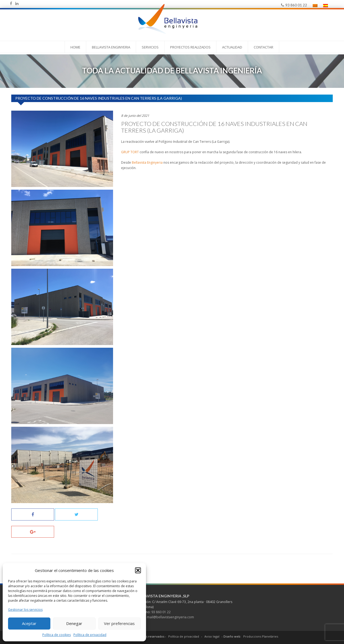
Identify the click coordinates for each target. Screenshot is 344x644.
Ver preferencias (119, 623)
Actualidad (232, 47)
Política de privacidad (90, 635)
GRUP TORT (130, 152)
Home (75, 47)
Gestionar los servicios (25, 610)
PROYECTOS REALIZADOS (190, 47)
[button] (138, 570)
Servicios (150, 47)
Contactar (263, 47)
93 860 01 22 (294, 5)
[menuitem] (315, 5)
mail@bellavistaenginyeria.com (170, 617)
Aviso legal (212, 636)
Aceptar (29, 623)
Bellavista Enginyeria (111, 47)
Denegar (74, 623)
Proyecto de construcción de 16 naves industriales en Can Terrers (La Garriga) (214, 127)
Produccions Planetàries (261, 636)
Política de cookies (57, 635)
